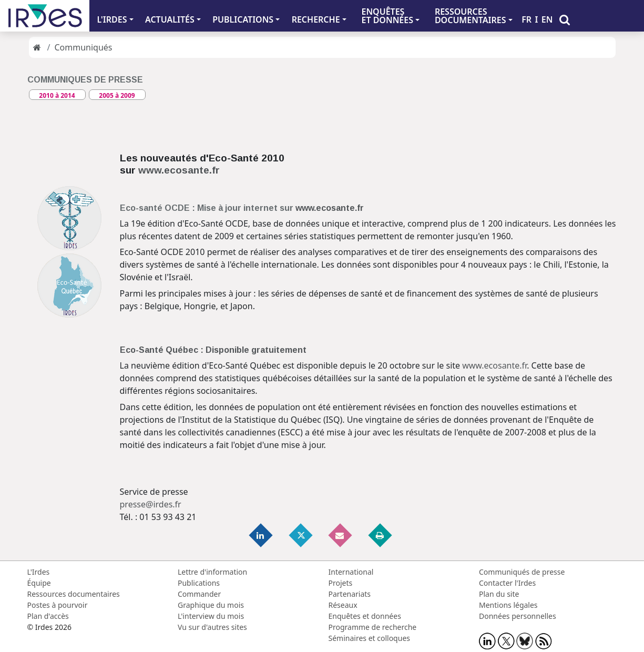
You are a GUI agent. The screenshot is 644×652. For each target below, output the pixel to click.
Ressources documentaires (74, 594)
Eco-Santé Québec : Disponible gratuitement (213, 350)
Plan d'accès (48, 616)
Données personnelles (518, 616)
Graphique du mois (211, 605)
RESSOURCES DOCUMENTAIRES (471, 16)
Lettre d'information (212, 572)
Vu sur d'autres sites (212, 627)
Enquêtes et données (365, 616)
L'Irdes (39, 572)
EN (547, 19)
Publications (199, 583)
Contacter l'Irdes (507, 583)
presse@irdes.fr (151, 504)
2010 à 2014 (57, 95)
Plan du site (499, 594)
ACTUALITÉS (170, 19)
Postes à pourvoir (58, 605)
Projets (341, 583)
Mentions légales (508, 605)
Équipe (39, 583)
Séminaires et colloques (369, 638)
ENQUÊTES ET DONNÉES (387, 16)
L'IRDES (112, 19)
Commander (199, 594)
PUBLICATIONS (243, 19)
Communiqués (83, 47)
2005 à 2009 (117, 95)
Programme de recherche (373, 627)
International (351, 572)
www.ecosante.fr (179, 170)
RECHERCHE (316, 19)
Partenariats (350, 594)
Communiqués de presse (522, 572)
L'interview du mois (211, 616)
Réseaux (343, 605)
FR (527, 19)
